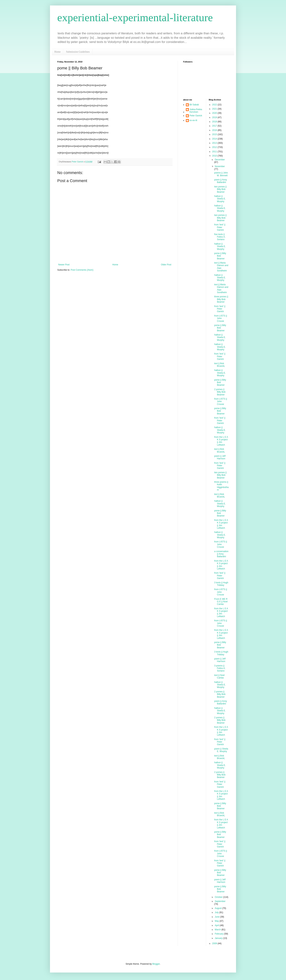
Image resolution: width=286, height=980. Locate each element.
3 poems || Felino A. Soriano (220, 668)
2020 (215, 113)
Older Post (166, 265)
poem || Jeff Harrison (220, 457)
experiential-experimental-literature (135, 18)
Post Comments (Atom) (82, 270)
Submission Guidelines (78, 52)
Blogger (156, 964)
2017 (215, 126)
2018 (215, 122)
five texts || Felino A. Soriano (220, 237)
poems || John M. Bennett (221, 174)
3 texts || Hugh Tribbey (221, 584)
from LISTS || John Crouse (221, 318)
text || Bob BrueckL (220, 365)
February (219, 934)
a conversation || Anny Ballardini (221, 554)
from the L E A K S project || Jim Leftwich (221, 441)
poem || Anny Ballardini (221, 181)
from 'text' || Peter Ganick (220, 227)
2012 (215, 147)
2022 (215, 105)
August (218, 908)
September (220, 901)
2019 (215, 117)
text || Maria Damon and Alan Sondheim (221, 267)
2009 (215, 943)
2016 (215, 130)
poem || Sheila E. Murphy (221, 750)
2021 (215, 109)
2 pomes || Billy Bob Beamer (220, 392)
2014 (215, 139)
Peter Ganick (196, 116)
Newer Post (64, 265)
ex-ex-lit (193, 120)
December (220, 160)
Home (57, 52)
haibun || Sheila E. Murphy (220, 199)
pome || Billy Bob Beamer (220, 256)
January (219, 938)
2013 (215, 143)
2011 (215, 152)
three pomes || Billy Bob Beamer (221, 299)
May (217, 921)
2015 (215, 134)
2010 (215, 156)
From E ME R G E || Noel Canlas (221, 602)
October (219, 897)
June (217, 917)
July (217, 912)
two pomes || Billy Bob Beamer (220, 189)
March (218, 930)
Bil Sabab (194, 105)
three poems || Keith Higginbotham (221, 486)
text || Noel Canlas (219, 676)
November (220, 166)
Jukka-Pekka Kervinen (196, 111)
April (217, 925)
